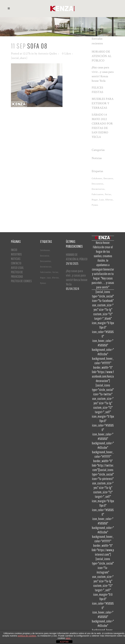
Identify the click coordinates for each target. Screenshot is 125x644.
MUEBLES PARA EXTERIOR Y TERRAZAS (103, 103)
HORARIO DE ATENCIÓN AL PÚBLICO (102, 56)
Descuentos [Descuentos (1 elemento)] (98, 184)
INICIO (14, 250)
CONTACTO (16, 263)
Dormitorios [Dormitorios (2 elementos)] (98, 189)
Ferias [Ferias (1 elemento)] (108, 194)
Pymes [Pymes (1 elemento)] (95, 205)
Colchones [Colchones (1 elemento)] (97, 179)
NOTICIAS (16, 259)
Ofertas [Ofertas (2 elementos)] (109, 200)
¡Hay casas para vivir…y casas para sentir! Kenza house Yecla (77, 277)
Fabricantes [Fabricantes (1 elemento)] (98, 194)
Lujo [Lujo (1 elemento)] (102, 200)
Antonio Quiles (47, 54)
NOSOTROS (16, 254)
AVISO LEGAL (17, 268)
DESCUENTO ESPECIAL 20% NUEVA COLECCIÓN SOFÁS (67, 30)
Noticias (34, 30)
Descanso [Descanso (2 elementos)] (108, 179)
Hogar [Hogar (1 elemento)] (95, 200)
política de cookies (27, 636)
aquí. (68, 638)
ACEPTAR (64, 642)
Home (26, 30)
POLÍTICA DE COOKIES (21, 281)
